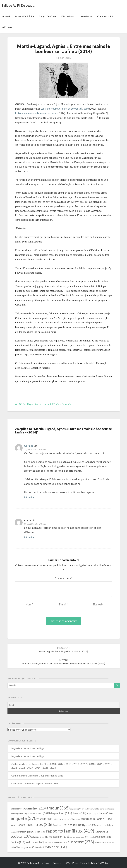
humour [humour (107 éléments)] (80, 819)
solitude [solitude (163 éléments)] (35, 842)
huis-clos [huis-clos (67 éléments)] (67, 819)
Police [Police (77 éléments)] (100, 825)
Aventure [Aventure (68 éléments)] (94, 809)
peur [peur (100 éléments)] (90, 825)
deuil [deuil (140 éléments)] (43, 813)
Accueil (6, 16)
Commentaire (64, 578)
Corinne (29, 446)
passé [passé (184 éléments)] (76, 825)
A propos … (8, 27)
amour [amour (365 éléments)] (58, 808)
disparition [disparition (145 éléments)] (61, 813)
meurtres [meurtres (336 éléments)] (40, 824)
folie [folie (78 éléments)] (58, 819)
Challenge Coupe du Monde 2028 (46, 775)
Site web (98, 604)
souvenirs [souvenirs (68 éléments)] (51, 843)
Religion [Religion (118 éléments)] (61, 837)
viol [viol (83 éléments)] (43, 847)
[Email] (64, 705)
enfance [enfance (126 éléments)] (105, 813)
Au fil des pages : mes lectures (32, 404)
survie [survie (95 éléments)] (62, 842)
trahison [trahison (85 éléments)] (100, 842)
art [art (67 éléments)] (85, 809)
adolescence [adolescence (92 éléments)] (19, 809)
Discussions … (69, 16)
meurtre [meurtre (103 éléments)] (18, 825)
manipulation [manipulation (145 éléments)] (99, 819)
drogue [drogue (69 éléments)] (91, 813)
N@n (14, 748)
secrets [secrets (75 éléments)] (94, 837)
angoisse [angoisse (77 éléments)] (76, 809)
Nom (29, 604)
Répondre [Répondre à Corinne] (29, 497)
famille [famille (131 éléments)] (46, 819)
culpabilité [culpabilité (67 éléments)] (30, 813)
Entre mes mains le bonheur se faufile (37, 113)
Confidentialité (105, 16)
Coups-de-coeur (48, 16)
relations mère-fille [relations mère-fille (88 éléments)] (42, 837)
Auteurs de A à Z (24, 16)
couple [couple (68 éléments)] (19, 813)
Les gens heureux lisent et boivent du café (65, 109)
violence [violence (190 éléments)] (57, 847)
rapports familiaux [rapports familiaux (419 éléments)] (70, 831)
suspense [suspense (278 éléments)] (81, 842)
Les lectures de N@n (34, 748)
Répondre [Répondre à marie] (29, 537)
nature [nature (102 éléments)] (61, 825)
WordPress (72, 863)
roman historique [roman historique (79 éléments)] (79, 837)
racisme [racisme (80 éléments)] (40, 832)
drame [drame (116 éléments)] (79, 813)
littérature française (61, 404)
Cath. (14, 783)
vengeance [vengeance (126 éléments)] (29, 847)
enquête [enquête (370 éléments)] (24, 818)
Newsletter (87, 16)
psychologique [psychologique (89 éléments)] (25, 832)
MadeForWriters (100, 863)
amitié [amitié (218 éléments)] (36, 808)
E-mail (63, 604)
